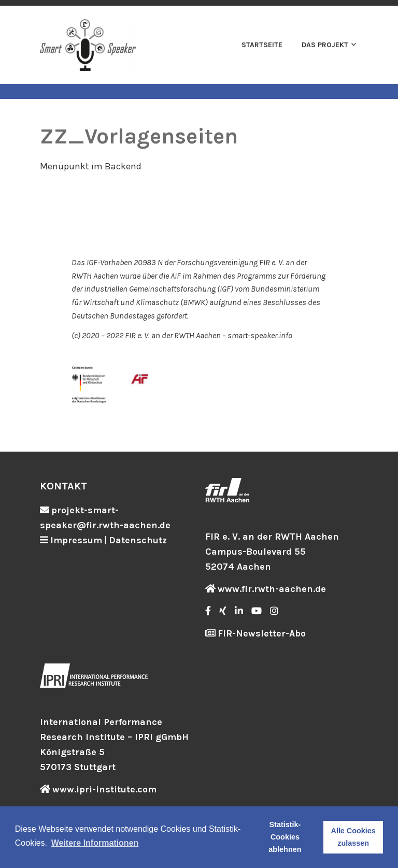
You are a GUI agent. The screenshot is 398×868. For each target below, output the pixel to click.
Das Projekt (325, 45)
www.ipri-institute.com (104, 789)
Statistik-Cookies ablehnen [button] (285, 837)
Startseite (262, 45)
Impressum (76, 540)
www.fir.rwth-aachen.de (272, 589)
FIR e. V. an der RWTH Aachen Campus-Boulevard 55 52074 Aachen (272, 552)
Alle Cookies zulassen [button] (353, 837)
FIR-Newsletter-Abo (262, 633)
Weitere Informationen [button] (95, 843)
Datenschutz (138, 540)
